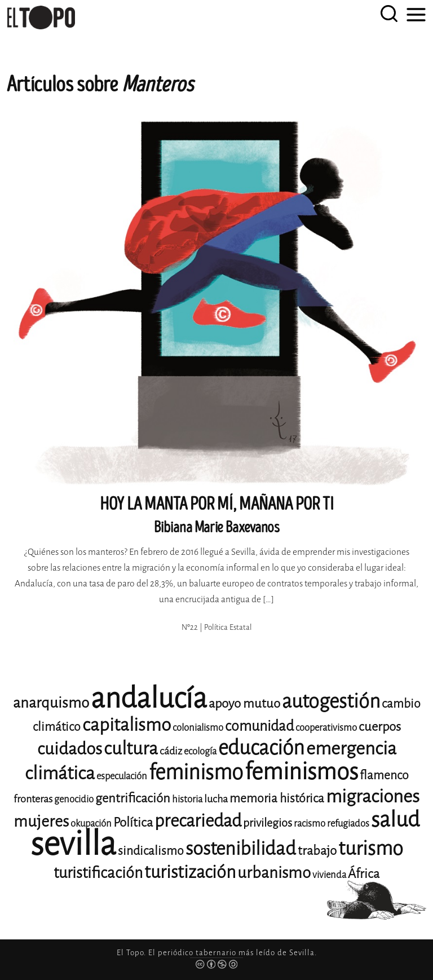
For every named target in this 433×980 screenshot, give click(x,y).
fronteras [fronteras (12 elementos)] (33, 799)
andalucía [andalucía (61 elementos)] (149, 698)
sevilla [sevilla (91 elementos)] (73, 844)
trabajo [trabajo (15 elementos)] (317, 851)
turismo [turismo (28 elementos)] (371, 848)
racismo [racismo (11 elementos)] (310, 824)
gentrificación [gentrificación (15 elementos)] (133, 798)
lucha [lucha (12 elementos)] (216, 799)
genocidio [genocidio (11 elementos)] (74, 799)
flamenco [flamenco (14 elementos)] (384, 775)
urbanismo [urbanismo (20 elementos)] (274, 873)
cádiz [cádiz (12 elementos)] (171, 751)
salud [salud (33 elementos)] (395, 820)
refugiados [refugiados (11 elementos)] (348, 824)
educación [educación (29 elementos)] (261, 748)
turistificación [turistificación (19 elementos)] (98, 873)
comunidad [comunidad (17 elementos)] (259, 726)
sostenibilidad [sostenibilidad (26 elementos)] (241, 849)
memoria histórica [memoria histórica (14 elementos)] (277, 798)
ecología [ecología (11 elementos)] (200, 751)
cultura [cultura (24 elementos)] (131, 749)
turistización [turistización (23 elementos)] (190, 872)
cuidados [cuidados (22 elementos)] (70, 749)
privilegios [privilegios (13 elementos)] (268, 823)
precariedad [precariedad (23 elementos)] (198, 821)
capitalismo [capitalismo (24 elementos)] (127, 725)
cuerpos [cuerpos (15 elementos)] (380, 727)
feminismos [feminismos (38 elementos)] (301, 772)
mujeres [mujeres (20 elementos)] (41, 821)
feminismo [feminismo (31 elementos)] (196, 772)
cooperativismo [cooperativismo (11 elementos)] (326, 728)
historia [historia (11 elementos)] (187, 799)
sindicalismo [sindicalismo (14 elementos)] (151, 851)
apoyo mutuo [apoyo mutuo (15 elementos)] (244, 703)
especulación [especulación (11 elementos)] (122, 776)
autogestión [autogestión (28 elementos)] (331, 701)
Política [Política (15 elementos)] (133, 822)
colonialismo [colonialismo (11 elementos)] (198, 728)
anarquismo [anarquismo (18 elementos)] (51, 703)
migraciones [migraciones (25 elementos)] (373, 796)
